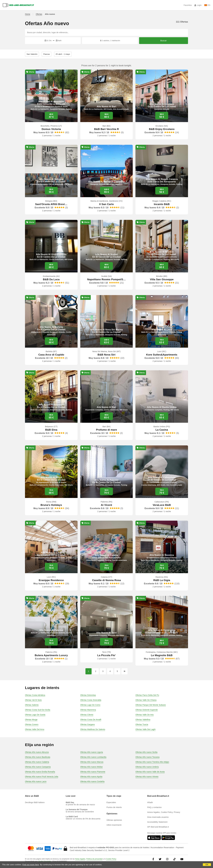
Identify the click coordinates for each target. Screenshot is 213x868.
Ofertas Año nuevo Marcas (92, 762)
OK (207, 865)
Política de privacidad (94, 859)
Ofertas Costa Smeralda (91, 700)
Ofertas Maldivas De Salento (93, 729)
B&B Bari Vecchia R (106, 129)
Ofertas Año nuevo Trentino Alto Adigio (152, 762)
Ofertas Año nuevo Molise (91, 767)
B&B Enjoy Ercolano (162, 129)
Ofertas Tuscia (142, 724)
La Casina (162, 430)
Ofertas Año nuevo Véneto (147, 777)
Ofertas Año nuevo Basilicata (38, 757)
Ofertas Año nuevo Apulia (91, 777)
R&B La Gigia (162, 580)
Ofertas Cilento (87, 715)
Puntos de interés (114, 807)
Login (198, 5)
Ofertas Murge (31, 720)
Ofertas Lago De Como (90, 705)
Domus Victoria (51, 129)
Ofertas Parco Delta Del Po (147, 695)
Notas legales (80, 859)
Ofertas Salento (32, 705)
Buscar (164, 41)
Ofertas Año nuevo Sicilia (146, 752)
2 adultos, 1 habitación (110, 41)
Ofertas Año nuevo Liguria (92, 752)
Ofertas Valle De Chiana (146, 700)
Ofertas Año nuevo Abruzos (37, 752)
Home (28, 14)
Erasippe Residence (51, 580)
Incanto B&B (162, 204)
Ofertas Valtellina (143, 720)
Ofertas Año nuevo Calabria (37, 762)
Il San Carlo (107, 204)
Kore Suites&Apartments (162, 355)
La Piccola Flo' (106, 655)
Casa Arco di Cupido (51, 355)
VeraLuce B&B (162, 505)
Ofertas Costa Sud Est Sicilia (38, 710)
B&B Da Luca (51, 279)
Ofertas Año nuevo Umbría (147, 767)
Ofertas (39, 14)
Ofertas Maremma (88, 710)
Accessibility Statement (157, 822)
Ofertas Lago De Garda (35, 715)
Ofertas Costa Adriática (35, 695)
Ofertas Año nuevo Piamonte (93, 772)
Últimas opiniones (114, 820)
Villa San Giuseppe (162, 279)
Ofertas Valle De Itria (144, 715)
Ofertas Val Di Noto (33, 700)
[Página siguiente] (124, 671)
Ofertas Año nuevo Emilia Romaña (40, 772)
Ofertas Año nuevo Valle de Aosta (150, 772)
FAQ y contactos (154, 807)
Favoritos (188, 5)
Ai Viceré (107, 505)
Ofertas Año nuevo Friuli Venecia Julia (42, 777)
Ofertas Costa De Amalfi (91, 720)
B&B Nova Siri (106, 355)
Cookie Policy (111, 859)
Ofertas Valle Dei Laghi (145, 729)
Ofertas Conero (32, 724)
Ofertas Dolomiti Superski (147, 710)
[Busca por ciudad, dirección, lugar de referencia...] (106, 32)
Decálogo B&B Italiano (35, 802)
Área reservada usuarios (158, 817)
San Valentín (32, 54)
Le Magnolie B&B (162, 655)
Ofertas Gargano (88, 724)
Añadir (150, 802)
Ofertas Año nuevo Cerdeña (92, 781)
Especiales (111, 802)
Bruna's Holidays (51, 505)
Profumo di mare (106, 430)
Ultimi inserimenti (114, 825)
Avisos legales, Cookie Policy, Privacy (164, 812)
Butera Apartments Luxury (51, 655)
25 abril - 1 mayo (63, 54)
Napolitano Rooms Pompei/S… (106, 279)
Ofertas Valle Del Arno (35, 729)
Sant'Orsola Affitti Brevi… (51, 204)
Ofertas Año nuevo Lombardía (93, 757)
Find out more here (31, 865)
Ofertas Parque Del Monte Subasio (151, 705)
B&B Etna (51, 430)
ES (207, 5)
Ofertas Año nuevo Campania (38, 767)
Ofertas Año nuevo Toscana (147, 757)
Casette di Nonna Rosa (106, 580)
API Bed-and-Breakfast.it (158, 827)
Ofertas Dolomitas (88, 695)
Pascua (46, 54)
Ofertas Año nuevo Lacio (36, 781)
